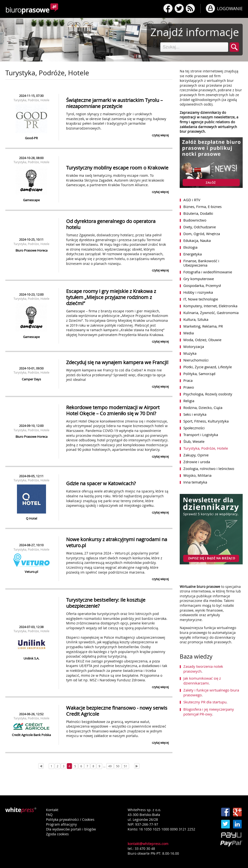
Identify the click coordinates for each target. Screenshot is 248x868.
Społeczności (194, 428)
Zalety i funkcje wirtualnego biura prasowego (211, 692)
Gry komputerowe (199, 279)
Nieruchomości (196, 360)
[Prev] (41, 766)
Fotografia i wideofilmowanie (208, 272)
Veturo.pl (31, 572)
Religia (189, 401)
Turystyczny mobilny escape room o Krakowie (117, 168)
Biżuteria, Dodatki (198, 213)
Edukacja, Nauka (197, 240)
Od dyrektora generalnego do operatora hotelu (111, 224)
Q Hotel (31, 518)
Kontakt (52, 810)
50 (118, 766)
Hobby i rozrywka (198, 292)
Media (189, 333)
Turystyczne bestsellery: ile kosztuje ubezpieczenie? (106, 603)
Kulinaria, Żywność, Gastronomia (211, 313)
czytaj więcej (160, 135)
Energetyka (193, 254)
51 (125, 766)
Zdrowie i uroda (197, 462)
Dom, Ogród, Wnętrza (202, 234)
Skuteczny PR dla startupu (205, 702)
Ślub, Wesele (194, 441)
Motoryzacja (194, 346)
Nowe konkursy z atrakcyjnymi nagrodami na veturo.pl (117, 542)
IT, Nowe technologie (201, 299)
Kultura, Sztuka (196, 319)
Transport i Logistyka (201, 435)
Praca (188, 380)
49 (110, 766)
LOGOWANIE (230, 8)
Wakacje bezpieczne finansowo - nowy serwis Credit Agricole (117, 711)
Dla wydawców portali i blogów (71, 829)
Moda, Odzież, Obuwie (202, 340)
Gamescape (31, 200)
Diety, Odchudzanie (200, 227)
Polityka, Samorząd (199, 374)
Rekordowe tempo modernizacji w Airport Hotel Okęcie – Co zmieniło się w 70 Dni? (113, 410)
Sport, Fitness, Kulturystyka (206, 421)
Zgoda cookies (57, 834)
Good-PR (31, 138)
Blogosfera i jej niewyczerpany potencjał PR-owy (209, 712)
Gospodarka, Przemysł (202, 285)
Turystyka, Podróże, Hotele (31, 100)
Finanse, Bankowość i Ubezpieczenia (201, 263)
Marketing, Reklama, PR (203, 326)
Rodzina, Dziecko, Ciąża (203, 407)
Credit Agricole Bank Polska (31, 735)
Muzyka (190, 353)
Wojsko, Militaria (197, 475)
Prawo (189, 387)
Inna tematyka (195, 482)
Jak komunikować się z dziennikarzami (202, 681)
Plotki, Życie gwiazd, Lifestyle (208, 367)
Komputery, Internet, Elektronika (210, 306)
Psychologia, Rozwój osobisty (208, 394)
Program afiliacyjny (61, 824)
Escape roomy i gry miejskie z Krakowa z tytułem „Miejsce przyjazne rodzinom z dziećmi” (111, 297)
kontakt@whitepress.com (148, 844)
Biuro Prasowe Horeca (31, 250)
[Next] (137, 766)
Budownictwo (195, 220)
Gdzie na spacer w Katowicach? (101, 483)
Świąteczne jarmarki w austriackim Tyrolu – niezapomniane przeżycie (114, 103)
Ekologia (190, 247)
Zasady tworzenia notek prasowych (203, 669)
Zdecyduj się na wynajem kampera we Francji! (117, 362)
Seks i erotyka (195, 414)
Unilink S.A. (31, 658)
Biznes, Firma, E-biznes (202, 207)
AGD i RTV (192, 200)
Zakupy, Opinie (196, 455)
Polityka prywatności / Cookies (70, 819)
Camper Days (31, 379)
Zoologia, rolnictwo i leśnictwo (209, 469)
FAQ (49, 815)
